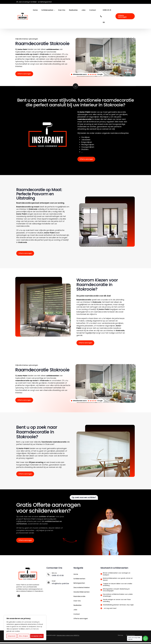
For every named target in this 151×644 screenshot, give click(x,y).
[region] (25, 628)
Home (76, 576)
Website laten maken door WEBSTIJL (69, 637)
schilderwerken (54, 49)
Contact (77, 616)
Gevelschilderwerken (82, 594)
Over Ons (77, 602)
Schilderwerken (79, 580)
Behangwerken (79, 585)
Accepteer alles (37, 636)
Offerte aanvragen (81, 620)
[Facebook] (133, 2)
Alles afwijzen (23, 636)
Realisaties (77, 607)
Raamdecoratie (79, 598)
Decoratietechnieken (82, 589)
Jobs (75, 611)
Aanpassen (12, 636)
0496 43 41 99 (107, 16)
